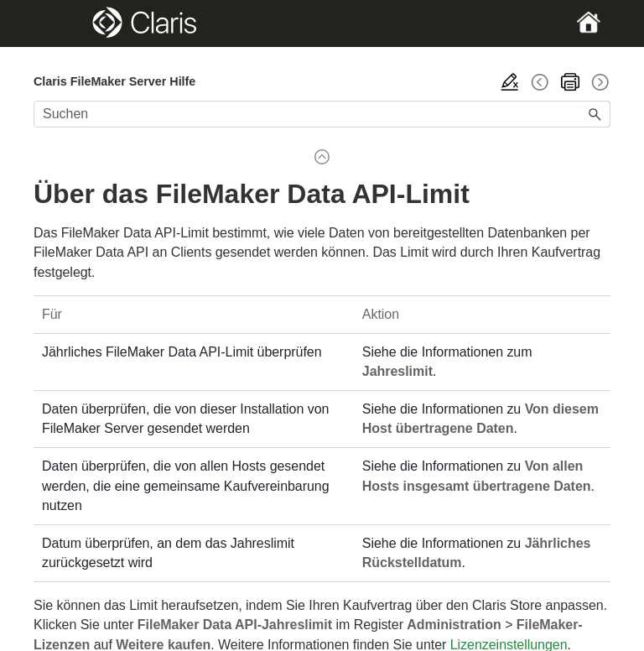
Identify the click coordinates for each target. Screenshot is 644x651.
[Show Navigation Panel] (61, 23)
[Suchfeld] (322, 114)
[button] (595, 114)
